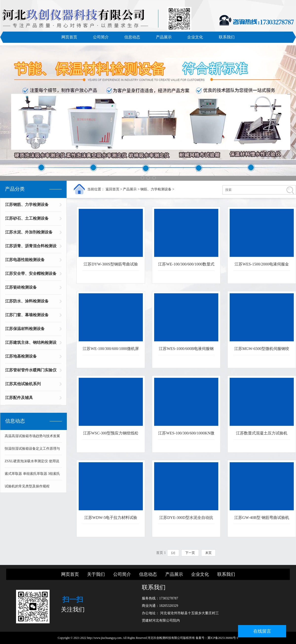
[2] (173, 553)
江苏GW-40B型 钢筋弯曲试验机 (262, 518)
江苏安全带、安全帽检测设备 (31, 273)
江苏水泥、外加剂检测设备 (29, 232)
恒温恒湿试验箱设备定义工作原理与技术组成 (32, 451)
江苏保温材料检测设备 (25, 329)
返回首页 (112, 189)
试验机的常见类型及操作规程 (27, 486)
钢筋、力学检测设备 (156, 189)
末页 (208, 553)
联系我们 (227, 37)
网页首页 (69, 37)
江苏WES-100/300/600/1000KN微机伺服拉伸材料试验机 (186, 435)
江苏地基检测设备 (21, 356)
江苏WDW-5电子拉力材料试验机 (111, 520)
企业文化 (195, 37)
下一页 (190, 553)
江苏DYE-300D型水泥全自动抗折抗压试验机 (186, 520)
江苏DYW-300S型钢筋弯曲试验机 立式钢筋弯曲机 (111, 266)
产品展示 (164, 37)
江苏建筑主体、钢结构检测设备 (31, 344)
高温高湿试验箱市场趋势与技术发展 (32, 436)
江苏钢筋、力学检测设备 (27, 205)
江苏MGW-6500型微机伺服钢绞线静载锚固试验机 (262, 351)
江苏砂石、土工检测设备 (27, 218)
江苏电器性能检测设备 (25, 260)
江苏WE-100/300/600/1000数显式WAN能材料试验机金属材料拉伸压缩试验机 (186, 266)
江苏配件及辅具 (19, 398)
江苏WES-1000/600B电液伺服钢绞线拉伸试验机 (186, 351)
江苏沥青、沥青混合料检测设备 (31, 248)
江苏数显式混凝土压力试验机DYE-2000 (262, 435)
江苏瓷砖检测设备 (21, 287)
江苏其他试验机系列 (23, 384)
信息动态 (132, 37)
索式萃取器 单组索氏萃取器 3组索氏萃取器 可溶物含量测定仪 (32, 476)
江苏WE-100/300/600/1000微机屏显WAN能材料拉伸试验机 (111, 351)
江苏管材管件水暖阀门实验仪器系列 (31, 372)
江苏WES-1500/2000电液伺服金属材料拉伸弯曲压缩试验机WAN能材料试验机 (262, 266)
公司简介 (101, 37)
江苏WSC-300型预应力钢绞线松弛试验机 (111, 435)
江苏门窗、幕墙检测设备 (27, 315)
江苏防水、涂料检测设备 (27, 301)
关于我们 (96, 574)
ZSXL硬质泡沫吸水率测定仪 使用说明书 (32, 463)
